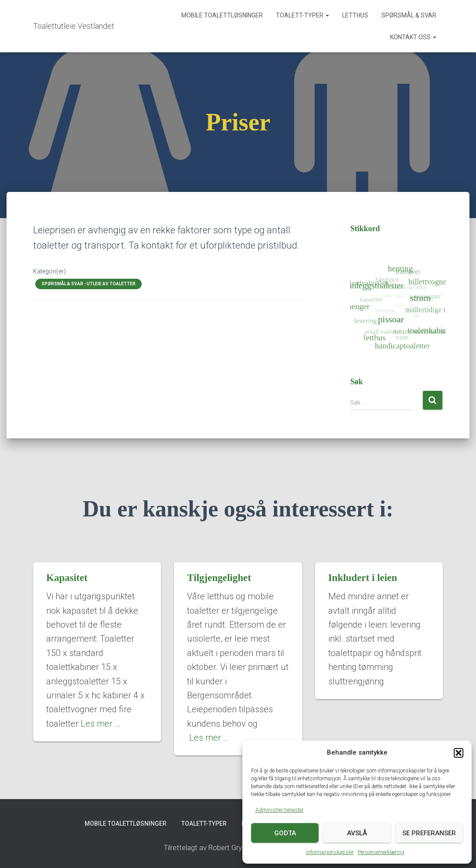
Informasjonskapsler (330, 852)
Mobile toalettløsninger (222, 15)
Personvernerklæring (381, 852)
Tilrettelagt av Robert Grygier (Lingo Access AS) (238, 847)
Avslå (357, 833)
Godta (285, 833)
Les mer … (100, 724)
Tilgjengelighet (219, 578)
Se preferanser (429, 833)
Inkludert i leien (363, 578)
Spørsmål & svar (409, 15)
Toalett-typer (303, 15)
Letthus (355, 15)
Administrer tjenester (279, 810)
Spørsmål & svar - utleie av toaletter (88, 284)
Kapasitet (67, 578)
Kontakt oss (413, 37)
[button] (459, 753)
